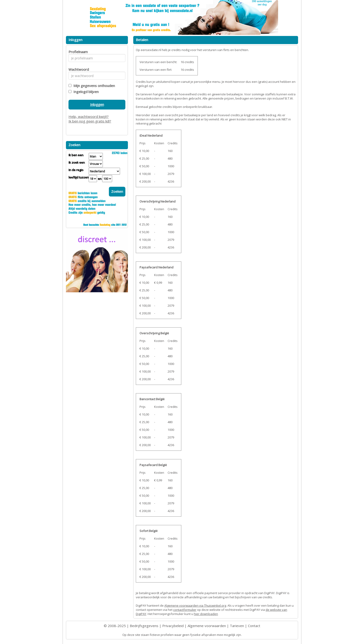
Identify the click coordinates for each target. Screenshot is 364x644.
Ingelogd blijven (85, 92)
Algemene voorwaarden (207, 626)
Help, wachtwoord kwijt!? (89, 116)
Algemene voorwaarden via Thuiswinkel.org (195, 605)
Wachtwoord (77, 69)
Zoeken (117, 191)
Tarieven (237, 626)
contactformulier (185, 610)
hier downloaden (206, 614)
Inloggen (97, 104)
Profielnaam (77, 52)
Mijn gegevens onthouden (93, 86)
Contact (254, 626)
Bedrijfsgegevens (144, 626)
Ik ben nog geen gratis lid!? (90, 121)
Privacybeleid (173, 626)
